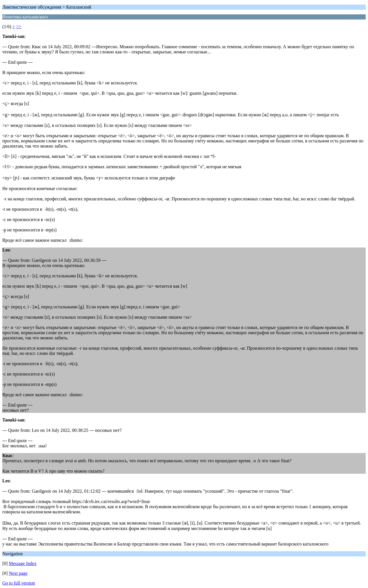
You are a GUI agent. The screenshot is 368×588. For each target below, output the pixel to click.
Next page (18, 573)
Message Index (23, 563)
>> (19, 27)
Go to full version (19, 583)
